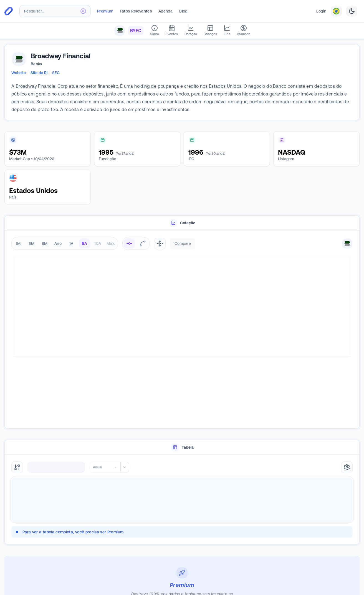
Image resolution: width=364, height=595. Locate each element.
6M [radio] (45, 243)
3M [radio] (31, 243)
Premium (105, 11)
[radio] (129, 243)
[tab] (182, 223)
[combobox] (55, 11)
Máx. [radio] (111, 243)
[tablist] (182, 223)
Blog (183, 11)
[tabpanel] (182, 330)
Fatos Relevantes (136, 11)
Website (19, 73)
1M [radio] (18, 243)
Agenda (165, 11)
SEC (56, 73)
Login (321, 11)
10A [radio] (98, 243)
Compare (183, 243)
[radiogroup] (65, 243)
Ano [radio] (58, 243)
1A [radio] (71, 243)
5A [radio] (84, 243)
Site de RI (39, 73)
